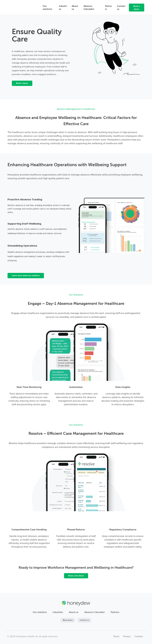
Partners (108, 7)
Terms (116, 636)
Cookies (139, 636)
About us (75, 7)
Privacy (127, 636)
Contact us (121, 7)
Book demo (68, 620)
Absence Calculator (89, 7)
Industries (63, 7)
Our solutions (47, 7)
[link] (111, 23)
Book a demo (137, 8)
